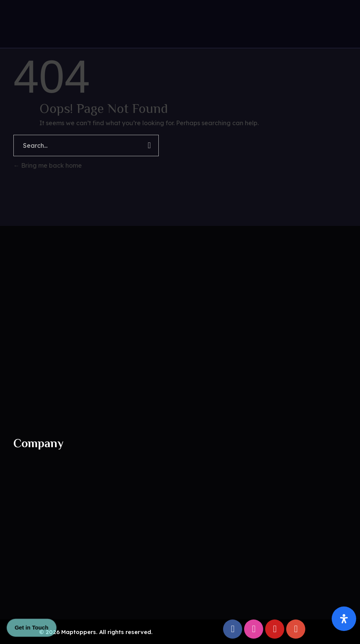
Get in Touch (31, 628)
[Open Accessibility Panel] (344, 619)
